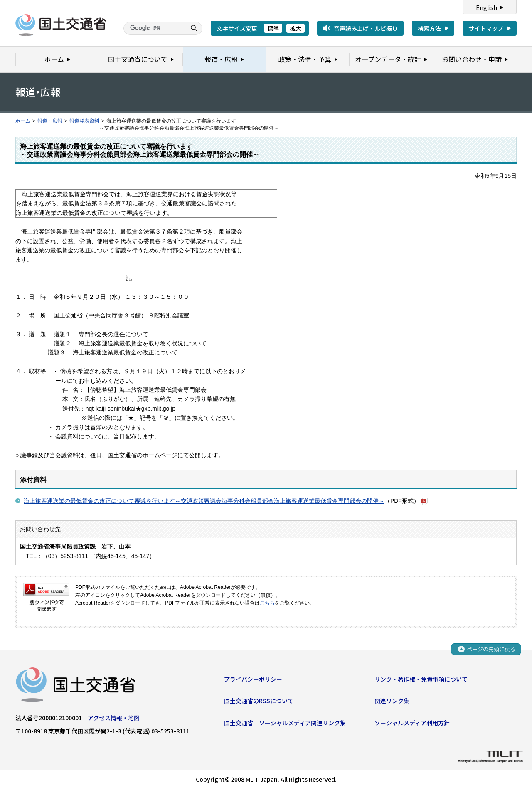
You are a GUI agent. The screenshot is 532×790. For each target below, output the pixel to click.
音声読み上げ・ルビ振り (366, 28)
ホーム (23, 121)
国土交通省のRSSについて (259, 701)
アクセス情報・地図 (114, 718)
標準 (273, 28)
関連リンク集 (392, 701)
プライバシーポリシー (253, 679)
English (486, 7)
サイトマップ (486, 28)
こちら (267, 603)
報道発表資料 (84, 121)
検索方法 (429, 28)
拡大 (296, 28)
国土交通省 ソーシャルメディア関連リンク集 (285, 723)
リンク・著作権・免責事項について (421, 679)
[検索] (154, 28)
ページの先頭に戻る (491, 649)
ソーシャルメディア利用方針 (412, 723)
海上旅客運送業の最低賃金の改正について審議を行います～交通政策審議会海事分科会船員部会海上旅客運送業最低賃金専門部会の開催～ (204, 501)
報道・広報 (50, 121)
